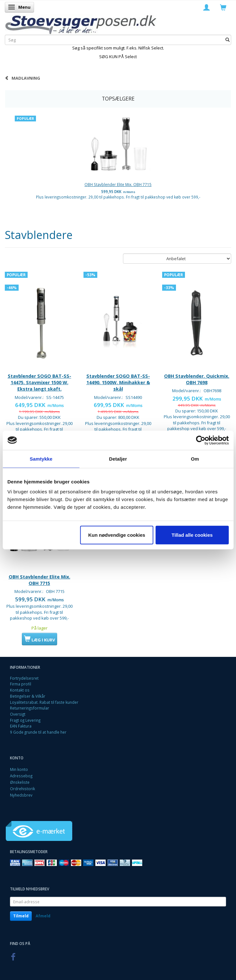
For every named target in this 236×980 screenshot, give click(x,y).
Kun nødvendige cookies (117, 535)
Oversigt (18, 714)
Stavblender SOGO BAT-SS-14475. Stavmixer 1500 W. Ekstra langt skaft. (39, 383)
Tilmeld (21, 916)
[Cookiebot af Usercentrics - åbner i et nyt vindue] (201, 440)
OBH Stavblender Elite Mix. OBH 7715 (118, 184)
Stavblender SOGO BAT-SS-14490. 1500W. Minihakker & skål (118, 383)
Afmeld (43, 916)
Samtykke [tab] (41, 459)
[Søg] (227, 40)
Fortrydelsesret (24, 678)
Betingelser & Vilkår (28, 696)
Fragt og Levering (25, 720)
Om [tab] (195, 459)
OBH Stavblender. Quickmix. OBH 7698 (197, 379)
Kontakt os (20, 690)
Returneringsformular (30, 708)
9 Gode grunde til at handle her (38, 732)
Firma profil (21, 684)
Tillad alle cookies (192, 535)
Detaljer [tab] (118, 459)
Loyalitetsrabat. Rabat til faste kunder (44, 702)
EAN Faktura (21, 726)
